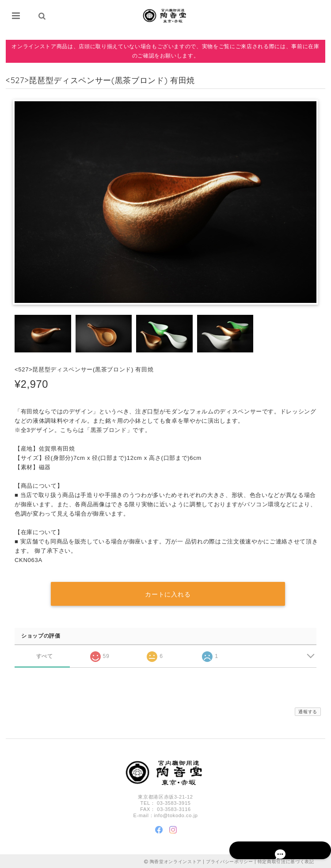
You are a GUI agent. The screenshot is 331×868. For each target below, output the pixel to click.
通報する (308, 710)
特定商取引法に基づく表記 (286, 860)
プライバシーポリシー (230, 860)
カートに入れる (167, 593)
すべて (44, 655)
